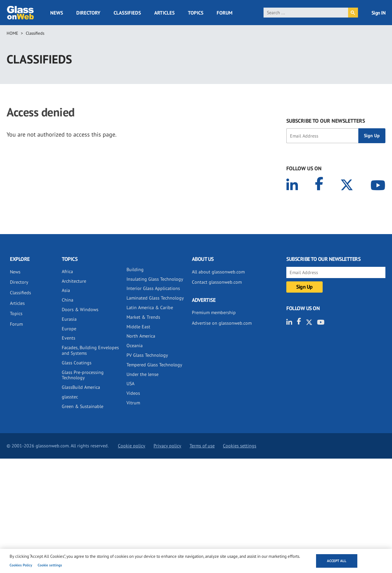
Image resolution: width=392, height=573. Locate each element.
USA (130, 384)
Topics (196, 13)
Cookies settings (240, 446)
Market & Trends (143, 317)
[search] (306, 13)
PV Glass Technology (147, 355)
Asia (66, 290)
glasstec (70, 397)
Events (69, 338)
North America (141, 336)
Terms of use (202, 446)
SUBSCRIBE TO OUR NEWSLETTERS (326, 121)
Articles (164, 13)
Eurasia (69, 319)
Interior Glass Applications (153, 288)
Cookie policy (132, 446)
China (68, 300)
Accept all (337, 561)
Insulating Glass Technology (155, 279)
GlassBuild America (81, 387)
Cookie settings (50, 565)
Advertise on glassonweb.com (222, 323)
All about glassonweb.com (218, 272)
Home (12, 33)
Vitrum (133, 403)
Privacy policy (167, 446)
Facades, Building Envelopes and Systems (90, 350)
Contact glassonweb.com (217, 282)
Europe (69, 329)
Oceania (135, 346)
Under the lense (143, 374)
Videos (133, 393)
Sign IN (379, 13)
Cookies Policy (21, 565)
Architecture (74, 281)
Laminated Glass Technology (155, 298)
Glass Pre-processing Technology (83, 375)
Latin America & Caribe (150, 307)
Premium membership (214, 312)
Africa (67, 271)
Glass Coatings (77, 363)
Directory (88, 13)
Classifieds (127, 13)
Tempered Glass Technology (154, 365)
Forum (225, 13)
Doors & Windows (80, 309)
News (57, 13)
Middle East (138, 327)
